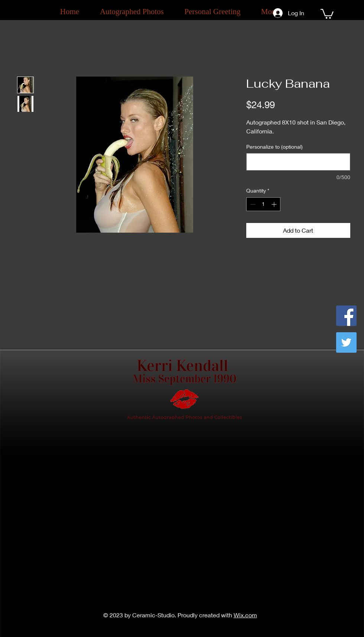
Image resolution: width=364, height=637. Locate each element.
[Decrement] (252, 204)
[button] (327, 13)
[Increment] (275, 204)
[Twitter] (346, 342)
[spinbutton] (263, 204)
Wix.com (245, 615)
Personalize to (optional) (274, 147)
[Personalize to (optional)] (298, 162)
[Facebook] (346, 316)
